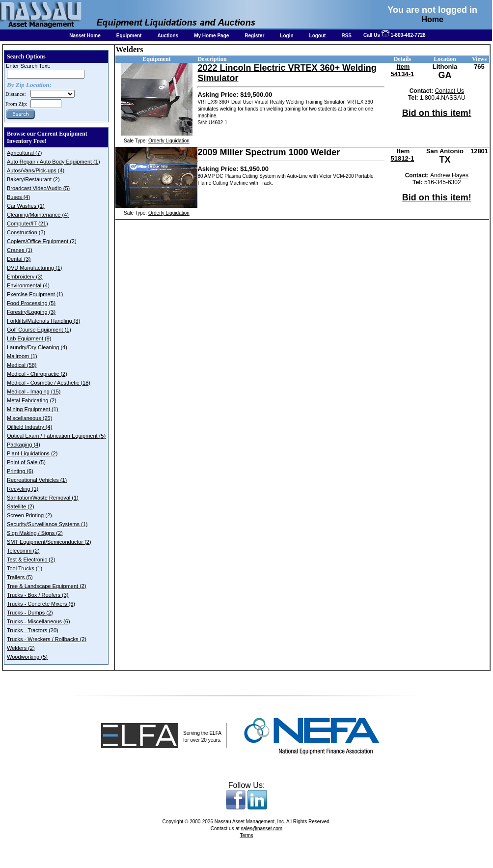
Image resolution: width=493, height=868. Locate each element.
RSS (346, 36)
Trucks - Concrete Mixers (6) (41, 604)
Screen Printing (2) (29, 515)
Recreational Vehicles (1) (37, 480)
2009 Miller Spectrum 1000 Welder (269, 152)
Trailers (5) (20, 577)
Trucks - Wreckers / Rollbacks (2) (47, 639)
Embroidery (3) (25, 277)
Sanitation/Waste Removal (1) (43, 498)
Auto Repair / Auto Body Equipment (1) (54, 162)
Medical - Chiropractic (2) (37, 374)
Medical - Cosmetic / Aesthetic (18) (49, 383)
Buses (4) (18, 197)
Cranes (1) (20, 250)
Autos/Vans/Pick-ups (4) (36, 170)
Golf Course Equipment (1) (39, 330)
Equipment (129, 36)
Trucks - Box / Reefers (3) (38, 595)
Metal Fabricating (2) (32, 400)
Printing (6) (20, 471)
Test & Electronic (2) (31, 560)
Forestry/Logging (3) (31, 312)
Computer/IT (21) (27, 224)
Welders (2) (21, 648)
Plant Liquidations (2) (32, 453)
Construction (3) (26, 232)
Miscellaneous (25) (29, 418)
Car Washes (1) (26, 206)
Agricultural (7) (25, 153)
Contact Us (450, 91)
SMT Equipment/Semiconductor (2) (49, 542)
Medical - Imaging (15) (34, 392)
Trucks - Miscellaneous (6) (39, 621)
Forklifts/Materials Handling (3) (43, 321)
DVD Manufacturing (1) (35, 268)
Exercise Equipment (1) (35, 294)
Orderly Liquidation (169, 141)
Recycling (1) (23, 489)
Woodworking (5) (27, 657)
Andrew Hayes (449, 175)
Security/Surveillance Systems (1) (47, 524)
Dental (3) (19, 259)
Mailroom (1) (22, 356)
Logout (318, 36)
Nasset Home (85, 36)
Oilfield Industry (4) (29, 427)
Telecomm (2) (23, 551)
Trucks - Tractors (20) (33, 630)
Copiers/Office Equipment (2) (42, 241)
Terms (246, 835)
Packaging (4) (24, 445)
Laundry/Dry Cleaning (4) (37, 347)
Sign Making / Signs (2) (35, 533)
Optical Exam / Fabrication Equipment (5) (56, 436)
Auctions (168, 36)
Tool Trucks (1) (25, 568)
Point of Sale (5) (26, 462)
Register (254, 36)
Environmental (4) (28, 285)
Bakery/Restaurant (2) (33, 179)
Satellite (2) (21, 506)
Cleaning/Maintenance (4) (38, 215)
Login (287, 36)
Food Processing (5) (31, 303)
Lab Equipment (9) (29, 338)
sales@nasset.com (262, 828)
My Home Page (211, 36)
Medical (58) (22, 365)
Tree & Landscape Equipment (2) (47, 586)
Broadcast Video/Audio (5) (38, 188)
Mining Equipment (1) (33, 409)
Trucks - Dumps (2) (30, 613)
